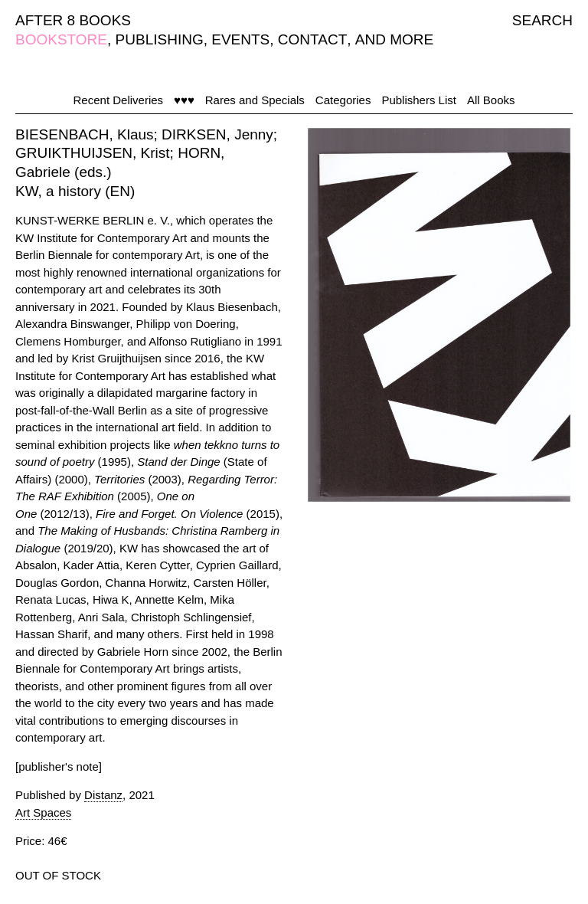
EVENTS (240, 39)
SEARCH (542, 20)
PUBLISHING (160, 39)
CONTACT (312, 39)
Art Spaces (43, 812)
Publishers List (419, 100)
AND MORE (394, 39)
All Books (491, 100)
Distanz (103, 795)
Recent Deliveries (119, 100)
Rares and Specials (255, 100)
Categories (343, 100)
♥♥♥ (184, 100)
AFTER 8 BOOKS (73, 20)
